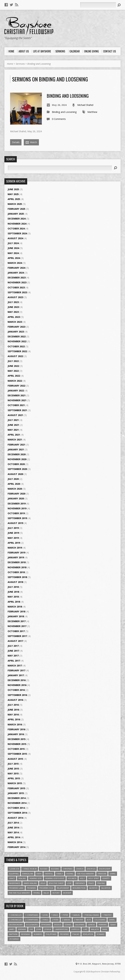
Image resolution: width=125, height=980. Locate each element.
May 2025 (13, 194)
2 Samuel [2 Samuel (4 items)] (66, 920)
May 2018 (13, 597)
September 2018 (17, 577)
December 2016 (17, 680)
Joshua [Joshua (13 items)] (48, 929)
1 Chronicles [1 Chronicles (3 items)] (15, 915)
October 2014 (16, 808)
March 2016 (15, 724)
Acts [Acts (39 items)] (89, 920)
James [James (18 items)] (12, 929)
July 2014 (13, 823)
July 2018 (13, 587)
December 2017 (17, 621)
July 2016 (13, 705)
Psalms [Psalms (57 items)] (76, 934)
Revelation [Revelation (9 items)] (88, 934)
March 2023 (15, 322)
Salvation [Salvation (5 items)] (106, 888)
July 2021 (13, 420)
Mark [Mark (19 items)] (105, 929)
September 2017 (17, 636)
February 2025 (16, 209)
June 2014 (13, 828)
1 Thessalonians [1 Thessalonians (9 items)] (91, 915)
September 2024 (17, 233)
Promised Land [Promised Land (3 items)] (16, 888)
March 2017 (15, 666)
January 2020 (16, 498)
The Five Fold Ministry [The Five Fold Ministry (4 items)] (19, 893)
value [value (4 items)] (46, 893)
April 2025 (14, 199)
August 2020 (15, 474)
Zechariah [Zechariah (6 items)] (14, 939)
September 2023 (17, 292)
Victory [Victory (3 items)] (56, 893)
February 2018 (16, 611)
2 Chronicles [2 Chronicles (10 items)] (15, 920)
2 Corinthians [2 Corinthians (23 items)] (32, 920)
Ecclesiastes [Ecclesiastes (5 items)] (32, 925)
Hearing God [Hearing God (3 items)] (36, 878)
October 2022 (16, 346)
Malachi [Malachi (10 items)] (95, 929)
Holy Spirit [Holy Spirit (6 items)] (94, 878)
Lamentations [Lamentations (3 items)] (61, 929)
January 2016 (16, 734)
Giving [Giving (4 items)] (113, 874)
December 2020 (17, 454)
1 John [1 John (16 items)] (45, 915)
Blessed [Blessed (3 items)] (44, 869)
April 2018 (14, 602)
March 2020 (15, 489)
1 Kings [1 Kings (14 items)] (55, 915)
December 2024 (17, 219)
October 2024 (16, 229)
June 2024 (13, 248)
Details (16, 142)
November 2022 (17, 341)
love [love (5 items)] (69, 883)
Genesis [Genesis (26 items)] (91, 925)
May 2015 (13, 773)
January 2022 (16, 391)
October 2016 (16, 690)
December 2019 (17, 504)
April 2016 (14, 719)
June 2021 (13, 425)
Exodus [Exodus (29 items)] (58, 925)
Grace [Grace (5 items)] (12, 878)
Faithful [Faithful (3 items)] (49, 874)
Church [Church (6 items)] (80, 869)
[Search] (98, 5)
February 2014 (16, 847)
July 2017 (13, 646)
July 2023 (13, 302)
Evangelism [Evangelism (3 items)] (28, 874)
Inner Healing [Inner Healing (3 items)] (30, 883)
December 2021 (17, 395)
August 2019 (15, 523)
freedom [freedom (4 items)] (102, 874)
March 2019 (15, 548)
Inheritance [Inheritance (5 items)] (15, 883)
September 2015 (17, 754)
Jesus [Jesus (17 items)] (43, 883)
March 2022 (15, 381)
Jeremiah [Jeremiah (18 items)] (22, 929)
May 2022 (13, 371)
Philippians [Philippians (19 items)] (51, 934)
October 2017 (16, 631)
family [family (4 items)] (60, 874)
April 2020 (14, 484)
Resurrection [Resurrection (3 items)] (79, 888)
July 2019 (13, 528)
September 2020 (17, 469)
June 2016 (13, 710)
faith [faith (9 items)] (39, 874)
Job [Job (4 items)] (31, 929)
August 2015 (15, 759)
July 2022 (13, 361)
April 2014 (14, 837)
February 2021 (16, 445)
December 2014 (17, 798)
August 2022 (15, 356)
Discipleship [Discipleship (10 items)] (105, 869)
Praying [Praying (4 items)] (101, 883)
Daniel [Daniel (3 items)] (112, 920)
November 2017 (17, 626)
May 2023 (13, 312)
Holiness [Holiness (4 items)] (72, 878)
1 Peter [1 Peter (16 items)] (65, 915)
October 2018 (16, 572)
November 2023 (17, 282)
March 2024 (15, 263)
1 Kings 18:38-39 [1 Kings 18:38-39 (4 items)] (30, 869)
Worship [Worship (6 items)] (67, 893)
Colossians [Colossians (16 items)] (100, 920)
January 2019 (16, 557)
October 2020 (16, 464)
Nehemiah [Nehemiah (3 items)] (26, 934)
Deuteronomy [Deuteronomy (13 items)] (16, 925)
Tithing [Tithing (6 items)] (37, 893)
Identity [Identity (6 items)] (106, 878)
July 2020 (13, 479)
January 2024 (16, 273)
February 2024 (16, 268)
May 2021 (13, 430)
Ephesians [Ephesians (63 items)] (46, 925)
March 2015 (15, 783)
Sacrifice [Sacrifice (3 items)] (93, 888)
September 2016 (17, 695)
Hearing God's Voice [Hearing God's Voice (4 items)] (55, 878)
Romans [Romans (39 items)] (101, 934)
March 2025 (15, 204)
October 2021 (16, 405)
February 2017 (16, 670)
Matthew (92, 112)
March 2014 (15, 842)
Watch (31, 142)
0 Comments (59, 119)
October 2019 (16, 513)
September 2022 (17, 351)
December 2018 (17, 562)
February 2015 (16, 788)
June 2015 (13, 769)
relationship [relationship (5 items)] (63, 888)
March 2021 (15, 440)
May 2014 (13, 832)
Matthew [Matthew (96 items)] (13, 934)
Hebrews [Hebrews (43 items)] (103, 925)
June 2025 (13, 189)
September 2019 (17, 518)
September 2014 (17, 813)
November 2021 (17, 400)
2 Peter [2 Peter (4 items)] (55, 920)
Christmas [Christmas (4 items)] (68, 869)
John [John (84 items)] (39, 929)
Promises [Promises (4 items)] (31, 888)
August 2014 (15, 818)
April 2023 (14, 317)
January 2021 (16, 449)
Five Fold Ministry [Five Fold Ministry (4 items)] (86, 874)
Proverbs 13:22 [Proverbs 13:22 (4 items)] (46, 888)
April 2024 (14, 258)
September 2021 (17, 410)
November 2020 (17, 459)
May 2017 (13, 656)
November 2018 (17, 567)
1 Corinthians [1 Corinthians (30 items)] (32, 915)
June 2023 (13, 307)
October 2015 (16, 749)
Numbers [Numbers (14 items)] (38, 934)
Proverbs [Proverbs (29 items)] (64, 934)
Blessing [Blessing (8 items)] (55, 869)
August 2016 (15, 700)
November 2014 (17, 803)
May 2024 (13, 253)
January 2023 (16, 332)
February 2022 (16, 386)
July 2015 (13, 764)
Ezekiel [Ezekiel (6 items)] (68, 925)
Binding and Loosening (39, 64)
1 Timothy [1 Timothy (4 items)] (107, 915)
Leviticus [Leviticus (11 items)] (75, 929)
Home (10, 64)
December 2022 (17, 336)
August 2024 (15, 238)
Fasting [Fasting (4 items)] (70, 874)
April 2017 (14, 661)
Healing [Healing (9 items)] (22, 878)
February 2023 (16, 327)
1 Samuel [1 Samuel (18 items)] (76, 915)
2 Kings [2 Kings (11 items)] (45, 920)
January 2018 (16, 616)
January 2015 (16, 793)
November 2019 (17, 508)
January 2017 (16, 675)
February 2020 (16, 494)
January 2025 (16, 214)
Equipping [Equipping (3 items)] (14, 874)
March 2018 (15, 607)
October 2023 (16, 287)
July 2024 (13, 243)
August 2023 (15, 297)
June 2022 (13, 366)
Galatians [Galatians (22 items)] (80, 925)
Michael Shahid (85, 105)
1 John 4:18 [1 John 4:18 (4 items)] (14, 869)
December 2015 (17, 739)
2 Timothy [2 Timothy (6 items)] (79, 920)
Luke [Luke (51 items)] (85, 929)
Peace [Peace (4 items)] (91, 883)
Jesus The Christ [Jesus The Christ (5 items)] (56, 883)
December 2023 (17, 278)
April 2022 (14, 376)
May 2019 (13, 538)
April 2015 (14, 778)
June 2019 (13, 533)
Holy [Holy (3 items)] (82, 878)
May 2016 (13, 715)
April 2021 (14, 435)
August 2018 (15, 582)
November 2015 (17, 744)
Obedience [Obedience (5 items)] (80, 883)
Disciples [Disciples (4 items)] (91, 869)
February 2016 (16, 729)
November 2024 (17, 224)
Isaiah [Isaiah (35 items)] (113, 925)
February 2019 (16, 553)
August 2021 (15, 415)
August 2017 (15, 641)
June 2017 (13, 651)
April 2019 (14, 543)
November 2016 (17, 685)
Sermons (20, 64)
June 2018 (13, 592)
